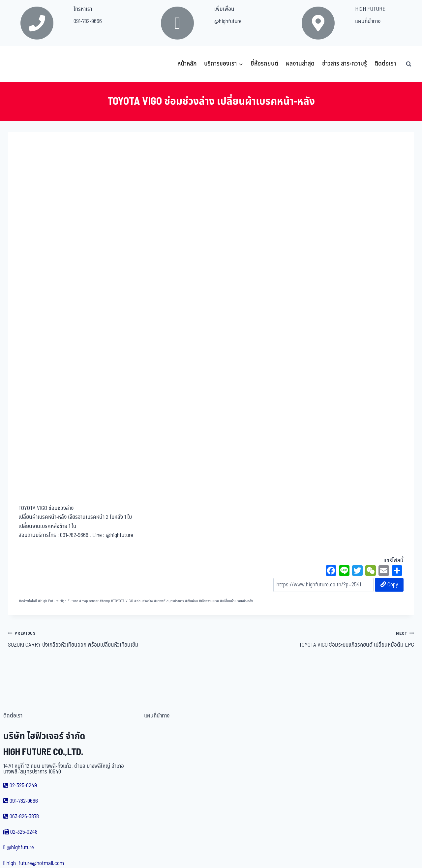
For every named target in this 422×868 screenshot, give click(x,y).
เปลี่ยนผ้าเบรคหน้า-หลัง (236, 601)
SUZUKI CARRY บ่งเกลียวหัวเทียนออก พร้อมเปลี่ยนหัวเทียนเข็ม (107, 639)
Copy (389, 585)
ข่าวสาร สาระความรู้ (345, 64)
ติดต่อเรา (385, 64)
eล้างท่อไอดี (28, 601)
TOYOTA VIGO (122, 601)
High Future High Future (58, 601)
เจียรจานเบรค (209, 601)
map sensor (89, 601)
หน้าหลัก (187, 64)
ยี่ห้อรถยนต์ (264, 64)
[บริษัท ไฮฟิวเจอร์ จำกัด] (22, 64)
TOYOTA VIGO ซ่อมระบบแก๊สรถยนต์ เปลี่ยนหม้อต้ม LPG (315, 639)
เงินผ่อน (191, 601)
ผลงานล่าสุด (300, 64)
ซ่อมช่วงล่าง (143, 601)
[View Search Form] (408, 64)
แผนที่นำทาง (368, 21)
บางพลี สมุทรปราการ (169, 601)
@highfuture (228, 21)
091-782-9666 (88, 21)
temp (105, 601)
